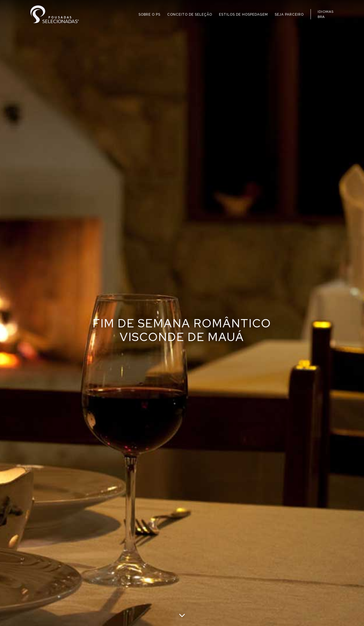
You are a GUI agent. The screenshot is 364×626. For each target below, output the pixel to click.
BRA (321, 17)
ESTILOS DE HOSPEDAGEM (243, 15)
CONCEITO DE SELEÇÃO (190, 15)
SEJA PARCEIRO (289, 15)
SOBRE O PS (149, 15)
